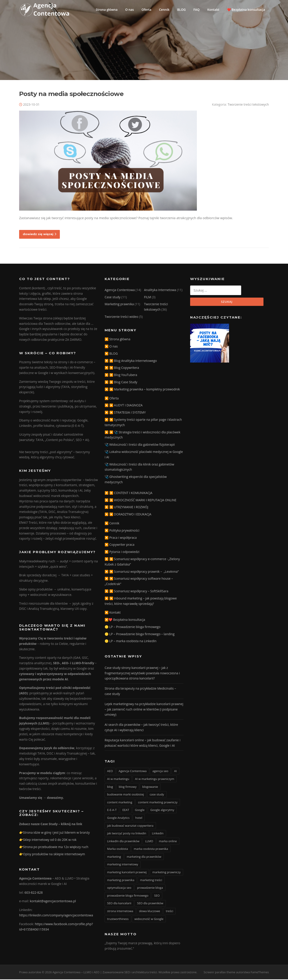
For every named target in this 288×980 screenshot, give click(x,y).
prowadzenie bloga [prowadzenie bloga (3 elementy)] (150, 888)
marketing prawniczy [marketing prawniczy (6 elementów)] (166, 873)
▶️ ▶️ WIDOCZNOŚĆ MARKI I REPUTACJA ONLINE (141, 501)
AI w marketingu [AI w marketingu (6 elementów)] (118, 780)
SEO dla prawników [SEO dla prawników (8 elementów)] (150, 904)
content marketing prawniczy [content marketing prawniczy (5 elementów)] (158, 803)
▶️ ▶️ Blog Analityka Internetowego (131, 361)
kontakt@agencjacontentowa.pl (53, 902)
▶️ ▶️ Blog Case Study (121, 383)
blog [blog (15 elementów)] (110, 787)
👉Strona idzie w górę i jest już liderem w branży (54, 833)
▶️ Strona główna (117, 340)
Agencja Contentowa (120, 291)
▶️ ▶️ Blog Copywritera (122, 368)
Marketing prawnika (119, 305)
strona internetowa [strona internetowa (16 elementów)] (120, 912)
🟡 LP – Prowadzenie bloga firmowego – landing (140, 635)
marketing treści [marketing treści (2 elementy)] (151, 881)
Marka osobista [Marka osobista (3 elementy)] (118, 849)
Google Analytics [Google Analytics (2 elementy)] (118, 818)
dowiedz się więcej (39, 235)
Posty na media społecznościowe (71, 94)
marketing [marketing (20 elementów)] (114, 857)
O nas (129, 10)
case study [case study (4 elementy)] (157, 795)
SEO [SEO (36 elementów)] (157, 896)
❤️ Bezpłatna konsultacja (246, 10)
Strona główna (107, 10)
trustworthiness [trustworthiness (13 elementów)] (118, 920)
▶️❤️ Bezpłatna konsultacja (125, 620)
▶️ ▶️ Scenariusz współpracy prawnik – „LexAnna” (142, 572)
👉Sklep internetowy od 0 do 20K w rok (48, 840)
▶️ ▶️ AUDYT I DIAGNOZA (124, 406)
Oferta (146, 10)
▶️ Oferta (112, 399)
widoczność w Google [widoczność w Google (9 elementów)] (149, 920)
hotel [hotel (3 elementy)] (139, 818)
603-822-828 (34, 893)
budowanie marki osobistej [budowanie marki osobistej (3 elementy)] (125, 795)
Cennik (164, 10)
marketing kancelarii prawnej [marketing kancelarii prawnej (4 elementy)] (127, 873)
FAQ (196, 10)
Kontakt (213, 10)
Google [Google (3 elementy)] (140, 811)
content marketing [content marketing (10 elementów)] (120, 803)
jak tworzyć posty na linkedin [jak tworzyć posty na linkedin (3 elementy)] (127, 834)
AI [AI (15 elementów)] (175, 772)
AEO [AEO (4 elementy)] (110, 772)
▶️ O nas (111, 347)
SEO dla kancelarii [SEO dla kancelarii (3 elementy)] (119, 904)
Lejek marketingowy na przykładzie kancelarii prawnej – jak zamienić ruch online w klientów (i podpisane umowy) (144, 710)
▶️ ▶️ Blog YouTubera (121, 375)
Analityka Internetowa (160, 291)
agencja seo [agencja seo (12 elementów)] (160, 772)
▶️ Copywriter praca (119, 545)
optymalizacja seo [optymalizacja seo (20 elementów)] (119, 888)
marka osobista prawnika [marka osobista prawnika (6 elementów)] (151, 849)
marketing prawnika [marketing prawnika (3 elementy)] (121, 881)
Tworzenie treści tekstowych (248, 105)
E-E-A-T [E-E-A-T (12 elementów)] (112, 811)
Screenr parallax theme (219, 973)
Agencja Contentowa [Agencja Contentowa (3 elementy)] (133, 772)
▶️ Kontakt (113, 613)
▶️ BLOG (111, 354)
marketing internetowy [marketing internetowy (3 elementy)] (123, 865)
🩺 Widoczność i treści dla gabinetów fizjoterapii (140, 445)
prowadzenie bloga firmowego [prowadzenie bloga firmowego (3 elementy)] (128, 896)
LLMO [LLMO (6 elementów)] (149, 842)
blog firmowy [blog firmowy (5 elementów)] (128, 787)
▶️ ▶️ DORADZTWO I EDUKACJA (128, 515)
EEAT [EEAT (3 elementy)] (126, 811)
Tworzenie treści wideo (121, 317)
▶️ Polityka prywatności (122, 531)
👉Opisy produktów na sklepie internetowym (52, 855)
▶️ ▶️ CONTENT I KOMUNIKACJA (128, 493)
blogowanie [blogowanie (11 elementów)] (150, 787)
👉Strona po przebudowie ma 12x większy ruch (54, 847)
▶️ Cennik (112, 524)
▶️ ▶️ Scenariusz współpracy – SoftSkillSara (136, 592)
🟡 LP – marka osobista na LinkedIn (130, 642)
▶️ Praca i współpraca (121, 538)
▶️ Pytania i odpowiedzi (122, 552)
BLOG (181, 10)
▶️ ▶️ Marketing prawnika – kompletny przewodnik (142, 390)
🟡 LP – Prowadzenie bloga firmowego (133, 627)
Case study (113, 298)
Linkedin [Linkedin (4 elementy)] (158, 834)
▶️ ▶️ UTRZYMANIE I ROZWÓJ (126, 508)
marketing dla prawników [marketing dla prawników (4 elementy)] (144, 857)
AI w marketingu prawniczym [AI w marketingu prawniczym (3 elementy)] (155, 780)
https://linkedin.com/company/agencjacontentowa (56, 916)
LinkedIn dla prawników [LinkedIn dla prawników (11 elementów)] (123, 842)
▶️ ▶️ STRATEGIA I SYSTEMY (125, 413)
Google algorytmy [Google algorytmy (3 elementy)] (162, 811)
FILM (147, 298)
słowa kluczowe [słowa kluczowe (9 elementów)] (150, 912)
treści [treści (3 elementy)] (170, 912)
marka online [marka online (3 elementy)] (168, 842)
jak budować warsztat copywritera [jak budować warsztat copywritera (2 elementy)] (130, 826)
